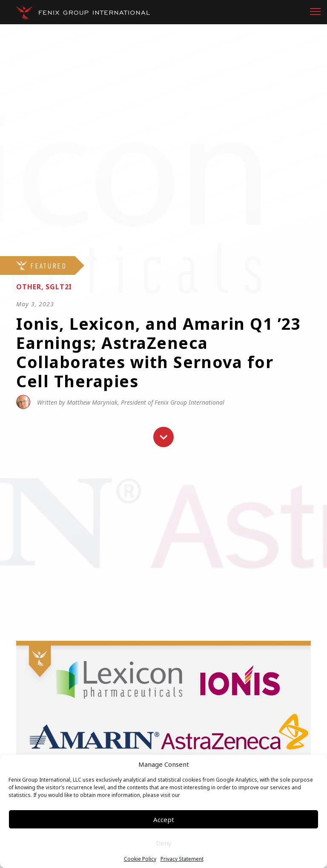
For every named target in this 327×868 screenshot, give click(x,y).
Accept (164, 819)
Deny (164, 843)
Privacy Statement (182, 859)
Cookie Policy (140, 859)
